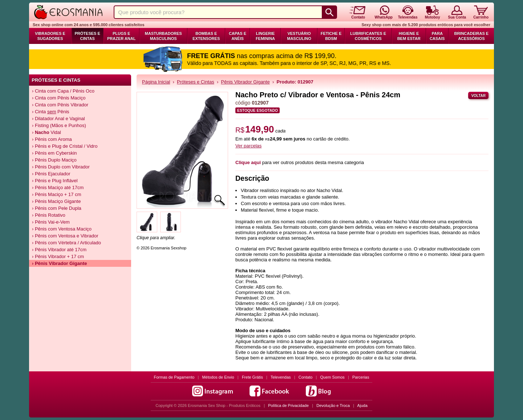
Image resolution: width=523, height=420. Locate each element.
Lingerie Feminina (265, 36)
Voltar (478, 96)
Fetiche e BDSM (331, 36)
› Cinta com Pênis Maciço (59, 98)
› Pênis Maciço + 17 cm (56, 194)
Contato (306, 377)
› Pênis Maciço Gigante (56, 201)
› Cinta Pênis (51, 112)
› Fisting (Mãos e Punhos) (59, 125)
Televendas (281, 377)
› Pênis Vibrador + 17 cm (58, 256)
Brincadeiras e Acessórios (471, 36)
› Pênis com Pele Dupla (57, 208)
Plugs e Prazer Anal (121, 36)
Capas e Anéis (238, 36)
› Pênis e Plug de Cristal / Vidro (65, 146)
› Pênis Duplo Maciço (54, 160)
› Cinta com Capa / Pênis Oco (63, 91)
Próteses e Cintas (88, 36)
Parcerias (361, 377)
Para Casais (437, 36)
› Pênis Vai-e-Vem (51, 222)
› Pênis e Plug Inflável (55, 181)
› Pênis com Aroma (52, 139)
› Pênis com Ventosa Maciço (62, 229)
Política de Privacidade (288, 405)
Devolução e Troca (333, 405)
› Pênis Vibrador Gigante (59, 263)
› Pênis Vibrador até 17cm (59, 250)
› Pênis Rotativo (49, 215)
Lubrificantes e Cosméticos (368, 36)
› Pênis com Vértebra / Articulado (66, 243)
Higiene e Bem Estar (409, 36)
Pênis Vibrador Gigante (246, 82)
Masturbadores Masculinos (163, 36)
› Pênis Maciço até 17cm (58, 187)
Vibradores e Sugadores (50, 36)
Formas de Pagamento (174, 377)
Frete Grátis (252, 377)
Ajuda (362, 405)
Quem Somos (333, 377)
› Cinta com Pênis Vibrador (60, 105)
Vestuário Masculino (299, 36)
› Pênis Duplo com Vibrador (61, 167)
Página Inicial (156, 82)
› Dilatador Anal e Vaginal (58, 119)
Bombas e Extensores (206, 36)
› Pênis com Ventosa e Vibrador (65, 236)
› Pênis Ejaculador (51, 174)
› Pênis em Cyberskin (54, 153)
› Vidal (46, 132)
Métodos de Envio (218, 377)
